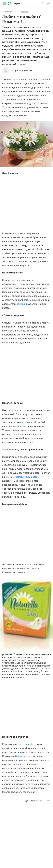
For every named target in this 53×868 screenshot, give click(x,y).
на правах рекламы (21, 71)
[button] (26, 144)
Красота (25, 12)
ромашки (22, 304)
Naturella (28, 744)
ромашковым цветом (27, 477)
